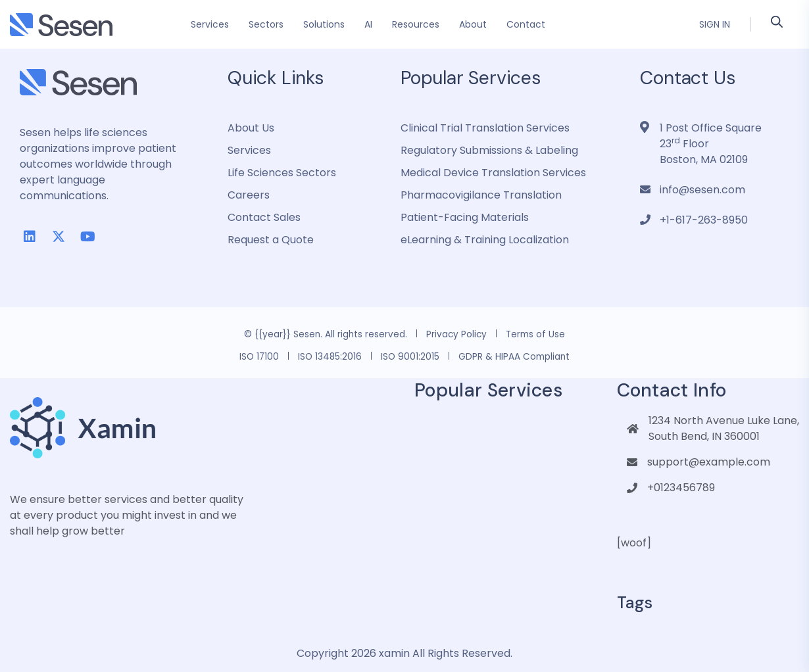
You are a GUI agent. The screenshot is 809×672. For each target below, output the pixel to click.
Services (249, 150)
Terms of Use (535, 334)
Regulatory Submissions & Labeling (489, 150)
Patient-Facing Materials (465, 217)
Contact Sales (264, 217)
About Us (251, 128)
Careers (249, 195)
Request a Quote (271, 240)
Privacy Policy (456, 334)
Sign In (715, 24)
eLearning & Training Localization (485, 240)
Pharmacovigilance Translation (481, 195)
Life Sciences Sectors (282, 173)
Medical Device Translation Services (493, 173)
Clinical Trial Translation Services (485, 128)
